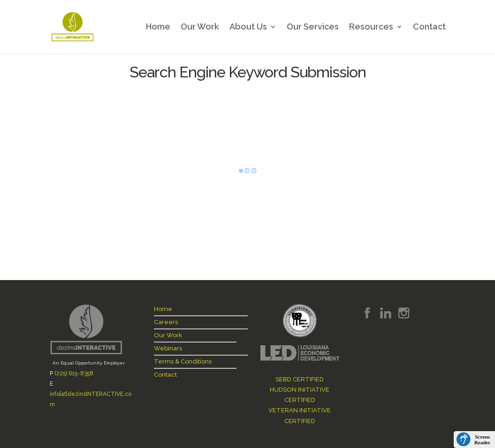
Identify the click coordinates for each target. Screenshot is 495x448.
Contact (429, 27)
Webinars (168, 348)
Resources (371, 27)
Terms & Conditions (183, 361)
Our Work (200, 27)
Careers (166, 322)
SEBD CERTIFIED (300, 379)
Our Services (313, 27)
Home (158, 27)
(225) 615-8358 (74, 373)
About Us (248, 27)
